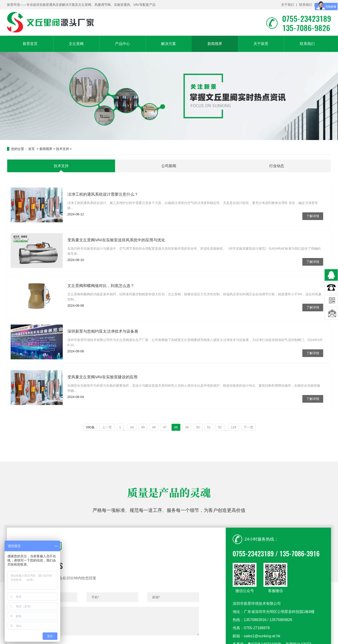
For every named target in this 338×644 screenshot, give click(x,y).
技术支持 (63, 149)
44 (132, 427)
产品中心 (122, 44)
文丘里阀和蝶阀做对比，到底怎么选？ (101, 287)
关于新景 (261, 44)
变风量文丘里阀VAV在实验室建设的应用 (103, 378)
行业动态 (277, 166)
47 (165, 427)
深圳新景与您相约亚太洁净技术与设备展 (103, 333)
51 (209, 427)
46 (154, 427)
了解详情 (313, 216)
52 (220, 427)
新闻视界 (215, 44)
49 (187, 427)
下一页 (248, 427)
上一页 (107, 427)
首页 (31, 149)
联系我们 (306, 5)
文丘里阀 (76, 44)
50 (198, 427)
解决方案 (169, 44)
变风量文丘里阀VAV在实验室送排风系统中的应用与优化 (116, 241)
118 (233, 427)
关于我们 (288, 5)
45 (143, 427)
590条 (90, 427)
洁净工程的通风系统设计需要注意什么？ (103, 194)
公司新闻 (169, 166)
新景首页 (30, 44)
